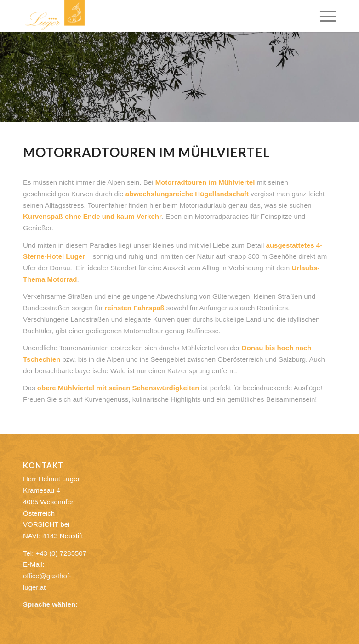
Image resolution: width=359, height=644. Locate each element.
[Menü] (323, 16)
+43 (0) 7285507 (61, 553)
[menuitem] (323, 16)
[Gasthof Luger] (55, 16)
